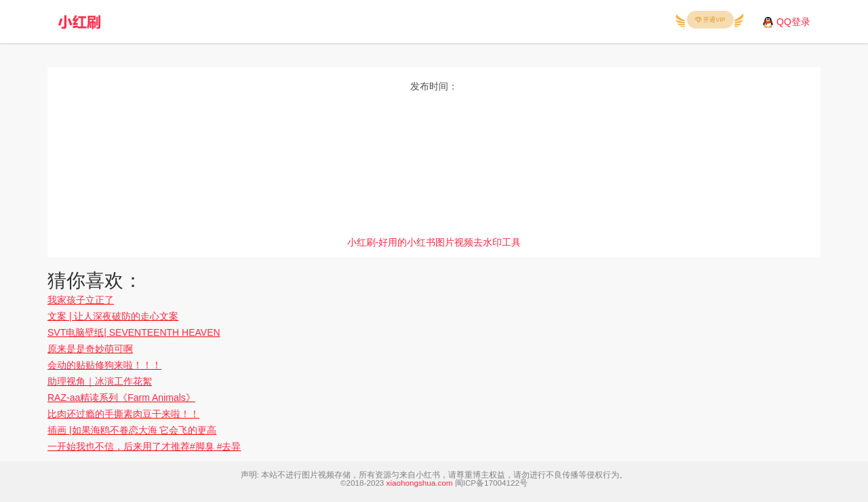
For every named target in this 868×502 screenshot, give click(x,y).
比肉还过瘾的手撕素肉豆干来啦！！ (123, 414)
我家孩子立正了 (81, 300)
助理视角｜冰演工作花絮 (100, 381)
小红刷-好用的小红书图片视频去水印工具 (434, 242)
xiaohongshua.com (420, 483)
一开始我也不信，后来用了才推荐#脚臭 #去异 (144, 446)
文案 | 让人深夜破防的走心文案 (113, 316)
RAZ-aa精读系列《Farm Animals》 (121, 398)
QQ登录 (793, 22)
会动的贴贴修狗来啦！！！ (104, 365)
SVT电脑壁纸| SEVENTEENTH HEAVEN (134, 332)
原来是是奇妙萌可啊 (90, 349)
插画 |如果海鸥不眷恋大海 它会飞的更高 (132, 430)
